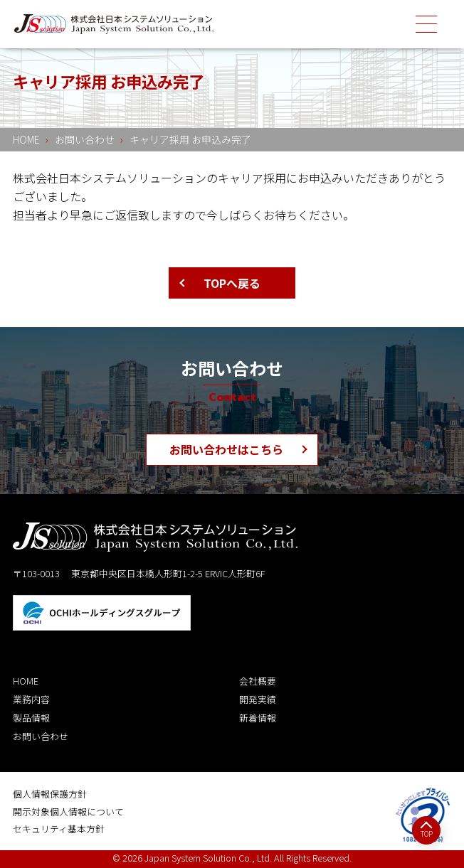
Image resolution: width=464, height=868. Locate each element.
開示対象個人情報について (68, 811)
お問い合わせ (41, 736)
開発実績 (258, 699)
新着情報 (258, 718)
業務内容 (31, 699)
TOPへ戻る (232, 283)
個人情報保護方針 (50, 794)
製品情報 (31, 718)
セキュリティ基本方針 (59, 829)
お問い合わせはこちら (226, 449)
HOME (26, 681)
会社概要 (258, 681)
